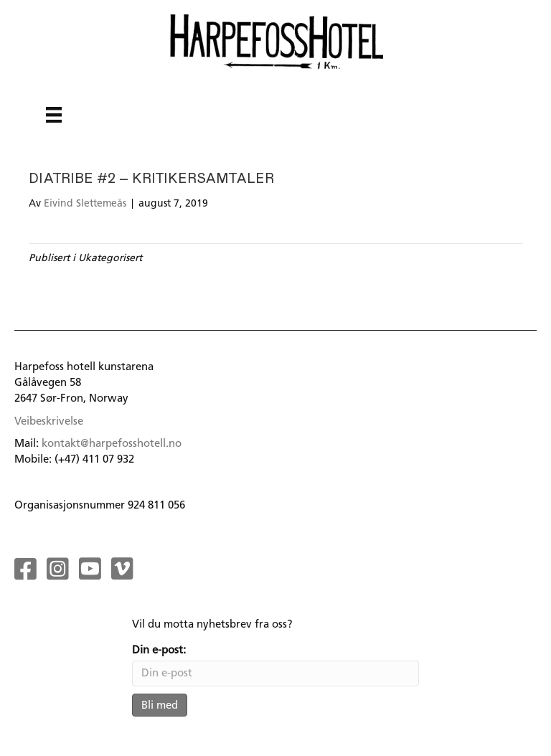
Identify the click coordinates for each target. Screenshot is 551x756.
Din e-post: (159, 650)
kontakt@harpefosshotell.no (112, 443)
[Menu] (54, 115)
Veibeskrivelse (49, 421)
